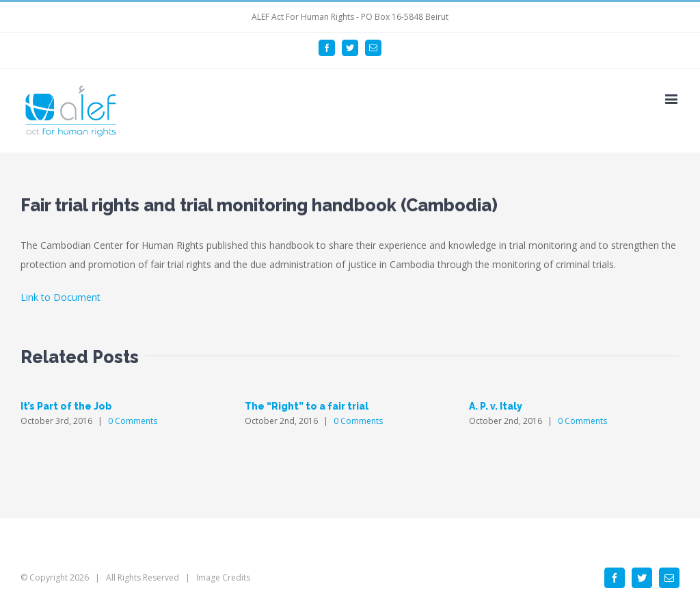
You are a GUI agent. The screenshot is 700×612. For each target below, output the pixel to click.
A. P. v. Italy (496, 406)
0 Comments (133, 421)
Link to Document (60, 297)
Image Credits (223, 577)
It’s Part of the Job (66, 406)
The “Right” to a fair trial (307, 406)
